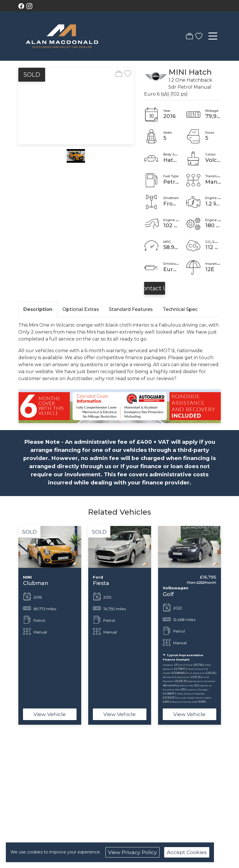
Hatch (200, 72)
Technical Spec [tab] (180, 309)
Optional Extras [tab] (81, 309)
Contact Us (155, 288)
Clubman (36, 583)
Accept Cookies (187, 852)
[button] (10, 625)
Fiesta (101, 583)
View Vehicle (50, 714)
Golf (168, 594)
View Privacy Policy (132, 852)
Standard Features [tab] (131, 309)
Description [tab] (38, 309)
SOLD (32, 75)
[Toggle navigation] (213, 36)
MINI (178, 72)
